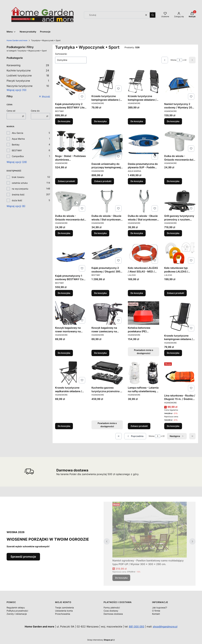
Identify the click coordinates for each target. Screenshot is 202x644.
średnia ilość (18, 195)
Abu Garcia (17, 133)
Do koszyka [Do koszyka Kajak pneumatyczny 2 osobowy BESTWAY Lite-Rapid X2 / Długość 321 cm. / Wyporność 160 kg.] (64, 121)
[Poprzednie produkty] (135, 436)
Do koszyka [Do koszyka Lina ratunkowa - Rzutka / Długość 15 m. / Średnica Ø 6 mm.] (173, 426)
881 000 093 (137, 627)
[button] (153, 15)
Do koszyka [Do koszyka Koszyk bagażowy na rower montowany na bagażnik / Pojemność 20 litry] (64, 353)
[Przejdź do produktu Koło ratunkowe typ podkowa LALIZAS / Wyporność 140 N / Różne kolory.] (180, 253)
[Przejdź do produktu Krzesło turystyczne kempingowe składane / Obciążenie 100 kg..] (180, 317)
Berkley (16, 145)
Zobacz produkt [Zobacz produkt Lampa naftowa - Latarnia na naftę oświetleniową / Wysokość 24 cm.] (139, 426)
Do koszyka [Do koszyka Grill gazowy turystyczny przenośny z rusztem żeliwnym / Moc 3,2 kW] (173, 233)
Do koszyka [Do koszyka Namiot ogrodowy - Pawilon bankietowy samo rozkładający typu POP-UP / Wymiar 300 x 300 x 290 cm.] (121, 578)
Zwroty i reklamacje (17, 614)
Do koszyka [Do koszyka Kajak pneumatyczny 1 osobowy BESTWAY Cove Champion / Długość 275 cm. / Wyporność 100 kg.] (64, 293)
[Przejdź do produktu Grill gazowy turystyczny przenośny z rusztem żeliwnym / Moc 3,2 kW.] (180, 201)
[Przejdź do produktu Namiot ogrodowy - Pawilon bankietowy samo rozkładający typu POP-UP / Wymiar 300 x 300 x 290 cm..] (150, 530)
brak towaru (18, 177)
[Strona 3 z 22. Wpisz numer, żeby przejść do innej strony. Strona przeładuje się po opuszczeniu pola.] (179, 60)
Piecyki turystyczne (28, 81)
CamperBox (18, 156)
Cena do (35, 111)
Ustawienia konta (64, 611)
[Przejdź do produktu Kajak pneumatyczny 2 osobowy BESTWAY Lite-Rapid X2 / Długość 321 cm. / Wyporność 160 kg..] (71, 85)
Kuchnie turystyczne (28, 70)
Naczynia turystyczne (28, 86)
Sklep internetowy (100, 640)
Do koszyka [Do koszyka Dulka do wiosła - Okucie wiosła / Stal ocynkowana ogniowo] (100, 233)
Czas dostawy (111, 611)
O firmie (156, 611)
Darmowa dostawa (113, 614)
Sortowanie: (61, 54)
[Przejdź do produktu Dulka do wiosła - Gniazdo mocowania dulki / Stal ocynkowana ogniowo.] (180, 141)
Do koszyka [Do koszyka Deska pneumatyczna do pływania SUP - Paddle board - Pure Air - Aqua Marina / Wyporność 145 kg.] (137, 181)
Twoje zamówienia (64, 608)
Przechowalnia (63, 614)
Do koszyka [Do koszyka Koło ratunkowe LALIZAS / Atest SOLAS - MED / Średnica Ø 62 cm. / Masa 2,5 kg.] (137, 293)
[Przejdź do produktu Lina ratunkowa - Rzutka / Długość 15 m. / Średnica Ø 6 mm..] (180, 377)
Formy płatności (112, 608)
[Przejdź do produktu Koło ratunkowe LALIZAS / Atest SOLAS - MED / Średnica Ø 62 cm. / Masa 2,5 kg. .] (144, 253)
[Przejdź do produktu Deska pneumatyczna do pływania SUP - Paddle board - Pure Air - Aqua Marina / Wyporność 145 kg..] (144, 145)
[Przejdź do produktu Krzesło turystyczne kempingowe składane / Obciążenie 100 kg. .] (107, 81)
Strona (173, 60)
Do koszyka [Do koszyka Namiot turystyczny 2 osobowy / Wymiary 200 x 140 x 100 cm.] (173, 121)
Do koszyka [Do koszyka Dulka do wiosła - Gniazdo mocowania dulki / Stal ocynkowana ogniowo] (173, 181)
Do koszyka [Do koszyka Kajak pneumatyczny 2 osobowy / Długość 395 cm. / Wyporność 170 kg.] (100, 293)
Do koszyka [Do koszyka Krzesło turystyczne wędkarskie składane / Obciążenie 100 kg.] (64, 426)
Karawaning (28, 65)
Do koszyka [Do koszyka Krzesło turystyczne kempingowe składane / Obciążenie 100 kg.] (100, 121)
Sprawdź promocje (23, 557)
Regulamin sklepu (16, 608)
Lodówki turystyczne (28, 75)
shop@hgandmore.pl (165, 627)
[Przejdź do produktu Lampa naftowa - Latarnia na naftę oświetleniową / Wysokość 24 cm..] (144, 373)
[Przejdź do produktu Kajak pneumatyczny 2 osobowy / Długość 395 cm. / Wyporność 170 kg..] (107, 253)
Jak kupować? (160, 608)
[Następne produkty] (177, 436)
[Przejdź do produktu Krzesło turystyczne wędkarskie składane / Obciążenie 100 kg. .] (71, 373)
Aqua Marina (18, 139)
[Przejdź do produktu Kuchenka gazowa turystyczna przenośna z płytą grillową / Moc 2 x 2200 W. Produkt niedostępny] (107, 373)
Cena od (11, 111)
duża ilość (17, 200)
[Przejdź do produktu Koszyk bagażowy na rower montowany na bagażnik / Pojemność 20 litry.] (71, 313)
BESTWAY (17, 150)
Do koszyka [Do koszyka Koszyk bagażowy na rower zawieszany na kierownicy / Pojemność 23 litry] (100, 353)
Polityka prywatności (17, 611)
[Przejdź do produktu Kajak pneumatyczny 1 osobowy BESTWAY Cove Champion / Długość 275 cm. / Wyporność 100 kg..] (71, 257)
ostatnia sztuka (20, 183)
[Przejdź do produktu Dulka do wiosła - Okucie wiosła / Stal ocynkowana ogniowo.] (107, 201)
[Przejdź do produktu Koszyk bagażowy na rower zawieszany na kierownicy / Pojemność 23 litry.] (107, 313)
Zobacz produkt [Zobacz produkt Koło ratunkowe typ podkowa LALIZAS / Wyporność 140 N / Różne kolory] (175, 293)
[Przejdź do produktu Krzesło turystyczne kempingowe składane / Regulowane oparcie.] (144, 81)
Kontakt (156, 614)
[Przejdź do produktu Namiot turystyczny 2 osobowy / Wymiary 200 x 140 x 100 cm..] (180, 85)
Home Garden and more (17, 40)
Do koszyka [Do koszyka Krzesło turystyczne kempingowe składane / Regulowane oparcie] (137, 121)
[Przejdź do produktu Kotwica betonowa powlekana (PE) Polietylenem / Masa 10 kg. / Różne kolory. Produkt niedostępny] (144, 313)
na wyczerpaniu (20, 189)
